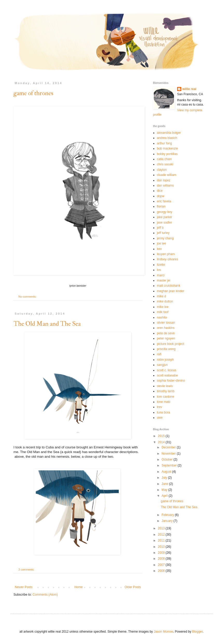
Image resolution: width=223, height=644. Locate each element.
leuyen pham (166, 254)
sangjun (162, 365)
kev (159, 249)
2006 (162, 571)
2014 (162, 442)
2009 (162, 553)
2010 (162, 547)
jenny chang (165, 238)
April (165, 496)
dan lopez (164, 180)
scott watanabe (167, 375)
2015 (162, 436)
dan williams (165, 186)
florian (161, 206)
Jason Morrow (163, 632)
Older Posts (133, 587)
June (165, 484)
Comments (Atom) (45, 595)
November (169, 454)
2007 (162, 565)
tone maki (164, 402)
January (168, 521)
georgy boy (165, 212)
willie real (189, 89)
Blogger (197, 632)
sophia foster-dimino (171, 381)
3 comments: (27, 569)
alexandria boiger (169, 133)
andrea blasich (167, 138)
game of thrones (33, 93)
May (165, 490)
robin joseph (165, 360)
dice (160, 191)
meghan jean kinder (170, 291)
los (159, 270)
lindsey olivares (168, 259)
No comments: (28, 297)
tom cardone (166, 397)
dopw (161, 196)
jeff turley (163, 233)
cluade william (167, 175)
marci (161, 275)
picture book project (170, 344)
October (168, 460)
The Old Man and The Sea (47, 324)
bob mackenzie (167, 149)
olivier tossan (166, 323)
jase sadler (164, 223)
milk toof (163, 312)
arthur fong (164, 143)
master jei (164, 280)
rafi (159, 354)
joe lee (161, 243)
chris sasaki (165, 164)
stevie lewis (165, 386)
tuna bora (163, 412)
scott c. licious (167, 370)
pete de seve (166, 333)
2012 (162, 535)
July (165, 478)
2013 (162, 528)
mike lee (163, 307)
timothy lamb (166, 391)
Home (79, 587)
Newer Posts (24, 587)
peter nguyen (166, 338)
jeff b (160, 228)
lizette (161, 265)
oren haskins (166, 328)
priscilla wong (166, 349)
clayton (162, 170)
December (169, 447)
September (170, 465)
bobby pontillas (167, 154)
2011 (162, 541)
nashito (162, 317)
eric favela (164, 201)
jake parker (165, 217)
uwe (160, 418)
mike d (161, 296)
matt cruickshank (169, 286)
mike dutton (165, 301)
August (167, 472)
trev (159, 407)
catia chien (164, 159)
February (168, 515)
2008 (162, 559)
